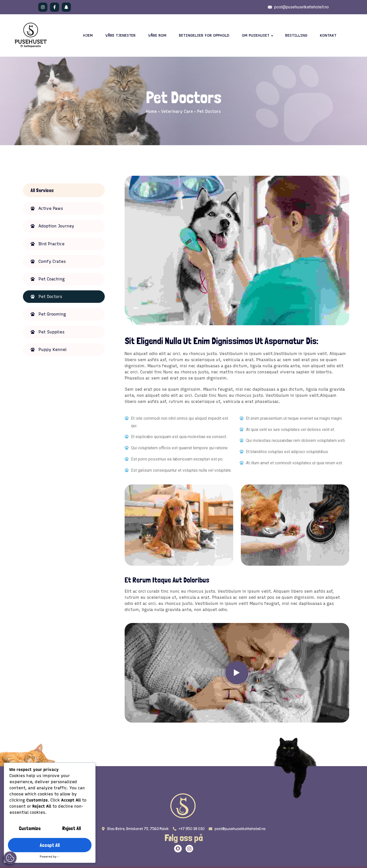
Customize (30, 828)
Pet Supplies (51, 332)
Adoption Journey (56, 226)
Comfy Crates (52, 261)
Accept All (50, 845)
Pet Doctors (50, 297)
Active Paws (51, 208)
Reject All (71, 828)
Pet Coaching (52, 279)
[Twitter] (178, 849)
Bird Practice (51, 244)
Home (151, 111)
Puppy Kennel (53, 350)
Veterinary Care (177, 111)
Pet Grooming (52, 314)
